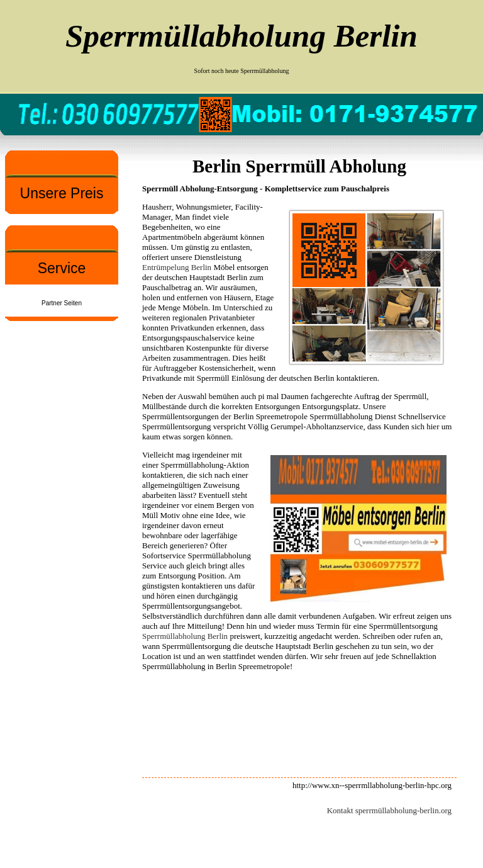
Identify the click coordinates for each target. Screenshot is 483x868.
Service (62, 268)
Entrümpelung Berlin (177, 267)
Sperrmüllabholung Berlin (185, 636)
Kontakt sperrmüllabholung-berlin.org (389, 810)
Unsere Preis (62, 193)
